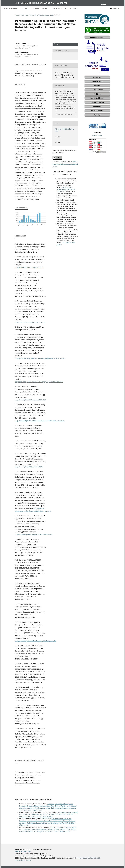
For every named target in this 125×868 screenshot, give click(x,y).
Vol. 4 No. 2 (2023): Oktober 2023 (42, 15)
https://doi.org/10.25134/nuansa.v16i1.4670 (30, 400)
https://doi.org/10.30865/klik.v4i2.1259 (33, 64)
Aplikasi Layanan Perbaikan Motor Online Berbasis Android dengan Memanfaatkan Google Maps (48, 828)
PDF (57, 44)
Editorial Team (59, 9)
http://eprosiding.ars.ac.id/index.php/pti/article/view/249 (36, 641)
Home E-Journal (11, 9)
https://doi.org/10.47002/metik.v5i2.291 (29, 467)
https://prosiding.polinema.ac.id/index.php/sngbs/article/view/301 (39, 382)
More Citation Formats (64, 114)
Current (25, 9)
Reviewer (73, 9)
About (45, 9)
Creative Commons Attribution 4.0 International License (65, 164)
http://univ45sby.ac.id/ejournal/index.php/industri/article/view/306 (40, 421)
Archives (35, 9)
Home (17, 15)
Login (104, 4)
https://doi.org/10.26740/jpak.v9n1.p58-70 (30, 322)
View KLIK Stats (97, 136)
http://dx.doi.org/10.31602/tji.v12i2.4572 (29, 267)
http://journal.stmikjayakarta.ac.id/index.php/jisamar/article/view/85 (40, 358)
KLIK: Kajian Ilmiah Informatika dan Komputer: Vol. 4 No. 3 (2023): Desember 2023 (46, 815)
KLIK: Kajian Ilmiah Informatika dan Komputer (41, 3)
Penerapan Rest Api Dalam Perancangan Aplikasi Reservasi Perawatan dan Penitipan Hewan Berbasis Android (47, 821)
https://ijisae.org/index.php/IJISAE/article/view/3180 (34, 534)
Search (116, 9)
